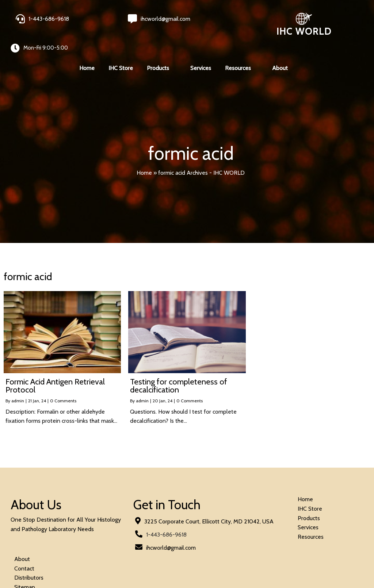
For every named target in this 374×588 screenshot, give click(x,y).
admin (18, 386)
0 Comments (63, 386)
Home (144, 158)
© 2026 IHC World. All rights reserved (58, 563)
